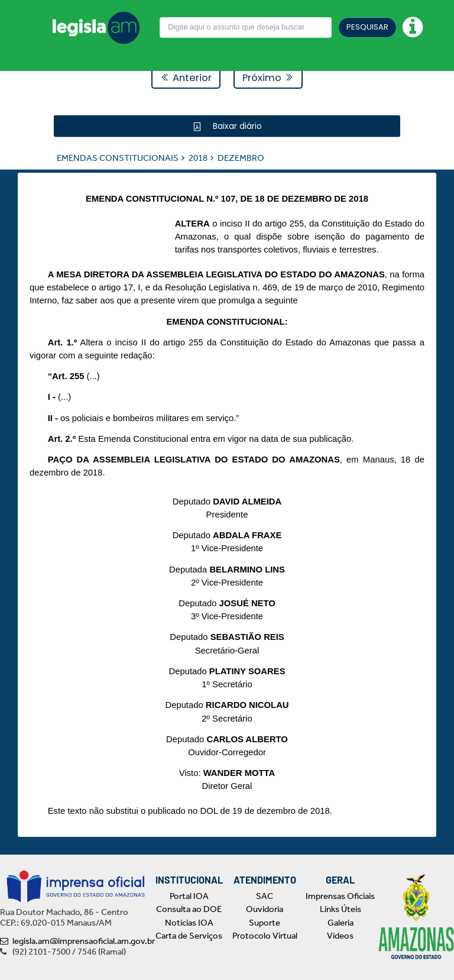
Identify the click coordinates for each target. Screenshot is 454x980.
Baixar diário (236, 125)
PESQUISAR (367, 27)
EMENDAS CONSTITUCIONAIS (118, 157)
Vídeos (340, 936)
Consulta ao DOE (189, 909)
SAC (265, 896)
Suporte (265, 923)
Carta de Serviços (189, 936)
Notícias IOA (189, 923)
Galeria (340, 923)
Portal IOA (189, 896)
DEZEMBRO (241, 157)
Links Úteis (340, 909)
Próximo (268, 78)
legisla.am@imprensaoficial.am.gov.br (77, 941)
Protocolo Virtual (265, 936)
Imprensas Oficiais (340, 896)
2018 (198, 157)
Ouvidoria (265, 909)
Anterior (186, 78)
